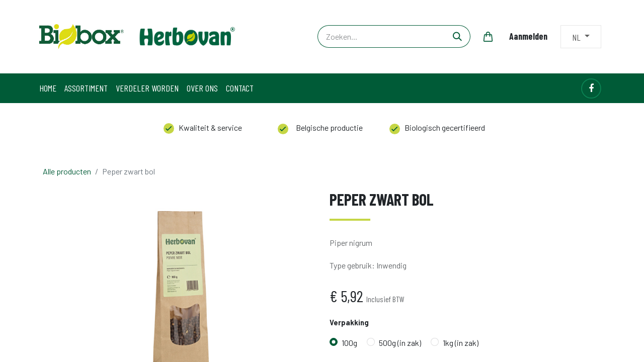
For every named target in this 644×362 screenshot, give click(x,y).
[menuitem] (48, 88)
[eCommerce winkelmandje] (488, 37)
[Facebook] (591, 88)
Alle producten (67, 171)
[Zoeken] (458, 36)
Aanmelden (528, 36)
